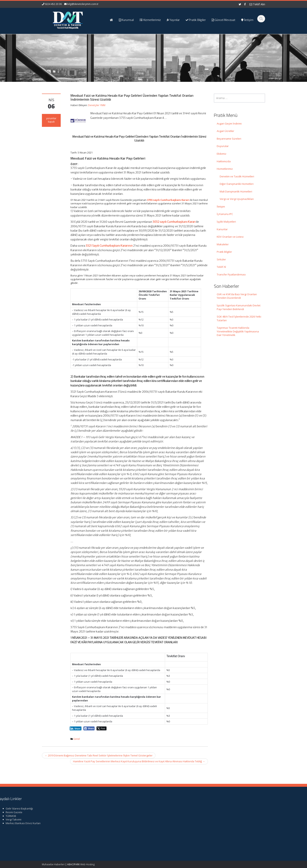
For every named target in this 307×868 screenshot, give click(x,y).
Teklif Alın (257, 4)
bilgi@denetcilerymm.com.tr (83, 4)
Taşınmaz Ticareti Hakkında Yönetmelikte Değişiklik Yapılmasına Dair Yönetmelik (238, 331)
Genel (77, 739)
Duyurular (223, 146)
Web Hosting (87, 864)
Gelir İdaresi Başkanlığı (232, 808)
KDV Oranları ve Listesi (230, 237)
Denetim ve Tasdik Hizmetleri (237, 176)
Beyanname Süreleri (229, 139)
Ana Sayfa (167, 808)
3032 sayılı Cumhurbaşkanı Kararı (174, 222)
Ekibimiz (222, 154)
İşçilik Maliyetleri (226, 222)
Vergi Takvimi (227, 819)
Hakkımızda (224, 161)
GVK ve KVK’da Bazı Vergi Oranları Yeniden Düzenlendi (237, 296)
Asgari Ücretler (225, 131)
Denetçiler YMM (97, 105)
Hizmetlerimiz (225, 169)
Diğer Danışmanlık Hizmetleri (237, 184)
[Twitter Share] (102, 728)
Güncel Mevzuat (171, 819)
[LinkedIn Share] (76, 728)
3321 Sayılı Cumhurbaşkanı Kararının (109, 246)
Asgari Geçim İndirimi (229, 124)
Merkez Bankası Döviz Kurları (236, 823)
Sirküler (221, 259)
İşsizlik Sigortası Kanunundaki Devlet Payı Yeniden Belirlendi (239, 307)
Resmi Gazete (227, 812)
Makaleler (223, 244)
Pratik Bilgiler (224, 252)
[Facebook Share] (89, 728)
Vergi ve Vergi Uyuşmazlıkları (237, 199)
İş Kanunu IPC (225, 214)
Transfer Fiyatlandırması (231, 274)
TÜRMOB (224, 816)
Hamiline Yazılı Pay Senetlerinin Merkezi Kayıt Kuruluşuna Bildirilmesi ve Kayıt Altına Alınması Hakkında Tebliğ (139, 761)
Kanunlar (222, 229)
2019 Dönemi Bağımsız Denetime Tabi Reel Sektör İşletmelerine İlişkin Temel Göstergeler (99, 755)
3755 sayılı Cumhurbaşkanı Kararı (168, 200)
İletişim (221, 207)
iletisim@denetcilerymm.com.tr (117, 830)
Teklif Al (221, 267)
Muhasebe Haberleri (53, 864)
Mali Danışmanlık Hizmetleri (236, 191)
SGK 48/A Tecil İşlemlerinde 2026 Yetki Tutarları (239, 318)
